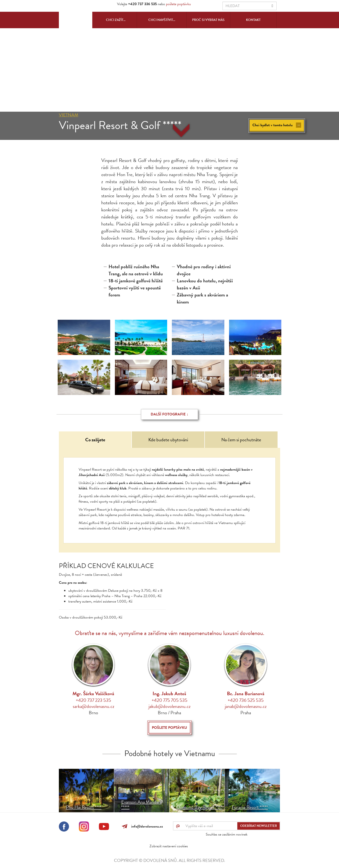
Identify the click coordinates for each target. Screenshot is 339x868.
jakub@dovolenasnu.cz (169, 706)
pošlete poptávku (178, 4)
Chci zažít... (116, 20)
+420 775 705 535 (169, 700)
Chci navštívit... (162, 20)
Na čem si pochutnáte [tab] (241, 440)
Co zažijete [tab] (95, 440)
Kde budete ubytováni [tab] (168, 440)
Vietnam (69, 115)
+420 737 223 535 (93, 700)
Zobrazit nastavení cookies (169, 846)
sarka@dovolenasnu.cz (93, 706)
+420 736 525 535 (246, 700)
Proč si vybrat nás (208, 20)
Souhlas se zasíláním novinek (227, 834)
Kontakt (253, 20)
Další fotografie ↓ (169, 414)
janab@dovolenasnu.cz (246, 706)
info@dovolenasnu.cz (146, 826)
